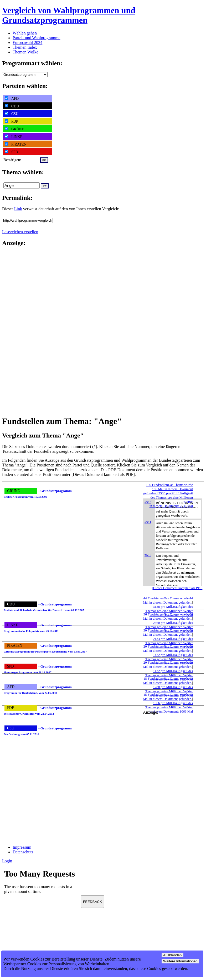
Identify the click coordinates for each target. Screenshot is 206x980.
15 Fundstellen (168, 697)
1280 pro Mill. (169, 691)
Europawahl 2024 (27, 43)
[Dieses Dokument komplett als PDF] (178, 588)
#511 (148, 522)
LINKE (14, 137)
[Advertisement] (23, 331)
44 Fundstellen (168, 600)
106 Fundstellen (168, 489)
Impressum (22, 847)
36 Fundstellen (168, 616)
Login (7, 861)
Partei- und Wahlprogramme (36, 38)
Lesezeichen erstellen (20, 232)
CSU (12, 114)
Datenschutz (23, 852)
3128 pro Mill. (169, 611)
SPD (11, 152)
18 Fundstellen (168, 681)
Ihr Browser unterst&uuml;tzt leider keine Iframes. (42, 883)
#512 (148, 555)
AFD (12, 98)
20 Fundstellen (168, 648)
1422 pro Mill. (169, 659)
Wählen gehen (25, 33)
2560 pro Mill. (169, 627)
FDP (11, 121)
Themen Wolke (25, 52)
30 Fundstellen (168, 632)
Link (18, 209)
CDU (12, 106)
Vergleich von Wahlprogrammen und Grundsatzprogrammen (69, 15)
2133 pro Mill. (169, 643)
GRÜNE (14, 129)
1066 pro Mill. (169, 707)
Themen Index (25, 47)
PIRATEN (16, 144)
